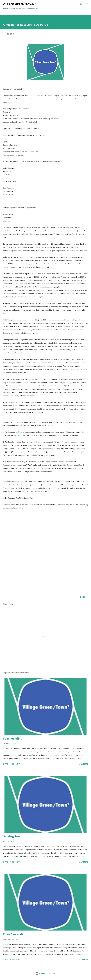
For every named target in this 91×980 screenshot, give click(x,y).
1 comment (15, 764)
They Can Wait (13, 934)
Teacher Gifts (12, 738)
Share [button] (83, 597)
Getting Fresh (13, 836)
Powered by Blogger (45, 973)
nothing (19, 432)
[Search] (81, 4)
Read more (83, 764)
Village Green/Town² (19, 4)
